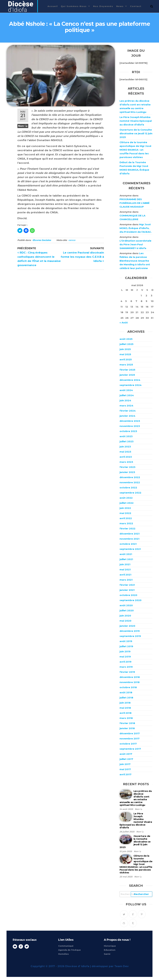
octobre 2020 (128, 595)
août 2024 (126, 390)
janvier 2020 (127, 626)
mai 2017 (125, 769)
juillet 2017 (126, 759)
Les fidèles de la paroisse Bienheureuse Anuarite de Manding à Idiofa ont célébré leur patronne (135, 261)
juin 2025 (125, 349)
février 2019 (127, 672)
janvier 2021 (127, 590)
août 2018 (126, 692)
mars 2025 (126, 365)
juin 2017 (125, 764)
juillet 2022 (127, 503)
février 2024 (128, 411)
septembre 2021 (130, 549)
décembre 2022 (130, 477)
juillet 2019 (126, 646)
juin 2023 (125, 447)
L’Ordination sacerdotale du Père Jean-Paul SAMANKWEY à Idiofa (135, 244)
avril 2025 (126, 359)
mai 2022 (125, 513)
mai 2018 (125, 708)
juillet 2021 (126, 559)
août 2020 (126, 605)
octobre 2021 (128, 544)
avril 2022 (126, 518)
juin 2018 (125, 703)
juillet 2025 (126, 344)
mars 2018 (126, 718)
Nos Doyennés (103, 6)
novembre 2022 (130, 482)
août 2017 (126, 754)
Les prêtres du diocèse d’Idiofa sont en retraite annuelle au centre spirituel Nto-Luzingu (136, 798)
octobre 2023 (128, 431)
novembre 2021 (129, 539)
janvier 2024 (127, 416)
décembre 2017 (130, 733)
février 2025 (127, 370)
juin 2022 (125, 508)
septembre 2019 (130, 636)
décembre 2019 (130, 631)
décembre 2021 (130, 534)
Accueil (53, 6)
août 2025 (126, 339)
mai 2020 (125, 621)
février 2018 (127, 723)
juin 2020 (125, 616)
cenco (72, 240)
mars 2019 (126, 667)
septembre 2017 (130, 749)
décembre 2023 (130, 421)
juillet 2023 (127, 441)
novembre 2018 (130, 682)
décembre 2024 (130, 380)
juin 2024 (125, 400)
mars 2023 (126, 462)
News (120, 6)
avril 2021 (125, 575)
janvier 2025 (127, 375)
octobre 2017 (128, 744)
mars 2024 (126, 406)
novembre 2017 (129, 739)
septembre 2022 (130, 493)
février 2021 (127, 585)
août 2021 (126, 554)
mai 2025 (125, 354)
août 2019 (126, 641)
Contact (136, 6)
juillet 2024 (127, 395)
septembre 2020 (131, 600)
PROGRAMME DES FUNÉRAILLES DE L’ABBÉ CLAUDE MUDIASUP (135, 203)
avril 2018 (126, 713)
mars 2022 (126, 523)
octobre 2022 (128, 488)
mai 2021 (125, 569)
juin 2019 (125, 651)
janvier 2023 (127, 472)
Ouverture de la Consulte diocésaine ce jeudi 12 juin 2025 (136, 133)
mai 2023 (125, 452)
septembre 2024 (131, 385)
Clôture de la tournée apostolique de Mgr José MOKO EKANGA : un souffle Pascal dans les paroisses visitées (135, 150)
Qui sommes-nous (74, 6)
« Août (124, 323)
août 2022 (126, 498)
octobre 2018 (128, 687)
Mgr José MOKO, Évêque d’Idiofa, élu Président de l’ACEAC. (136, 228)
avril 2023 (126, 457)
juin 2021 (125, 564)
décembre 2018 (130, 677)
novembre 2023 (130, 426)
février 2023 (127, 467)
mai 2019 (125, 657)
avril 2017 (125, 774)
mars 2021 (126, 580)
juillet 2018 (126, 698)
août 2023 (126, 436)
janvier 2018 (127, 728)
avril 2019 (125, 662)
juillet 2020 (127, 610)
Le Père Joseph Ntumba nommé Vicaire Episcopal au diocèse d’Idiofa (136, 121)
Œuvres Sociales (42, 240)
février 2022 (127, 528)
